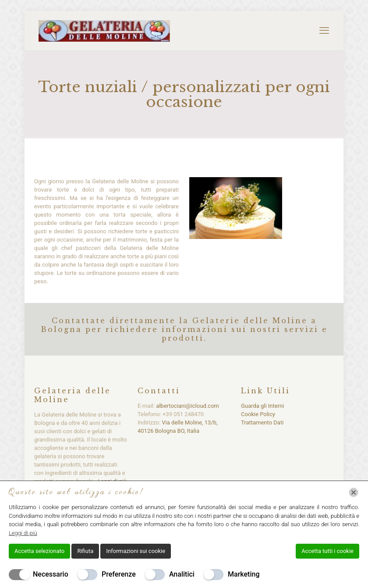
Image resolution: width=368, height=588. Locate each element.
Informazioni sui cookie (136, 551)
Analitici (182, 574)
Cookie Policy (258, 414)
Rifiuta (85, 551)
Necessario (51, 574)
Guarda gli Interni (262, 406)
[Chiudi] (354, 492)
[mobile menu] (324, 31)
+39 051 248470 (183, 414)
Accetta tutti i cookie (327, 551)
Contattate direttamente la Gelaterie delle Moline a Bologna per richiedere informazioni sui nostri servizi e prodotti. (184, 329)
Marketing (244, 574)
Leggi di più (23, 533)
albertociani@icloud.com (188, 406)
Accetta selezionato (39, 551)
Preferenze (119, 574)
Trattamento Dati (262, 422)
